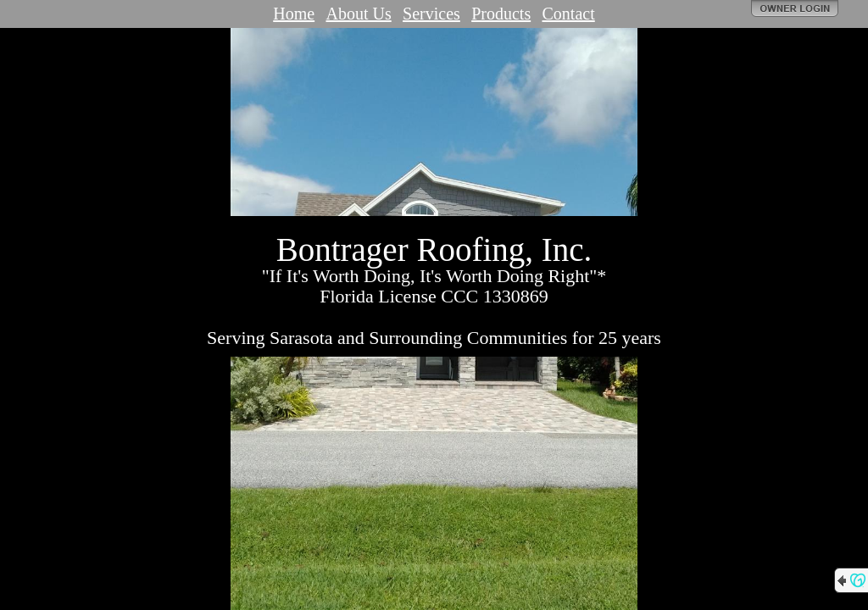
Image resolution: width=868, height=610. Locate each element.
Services (431, 14)
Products (501, 14)
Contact (569, 14)
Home (294, 14)
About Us (358, 14)
